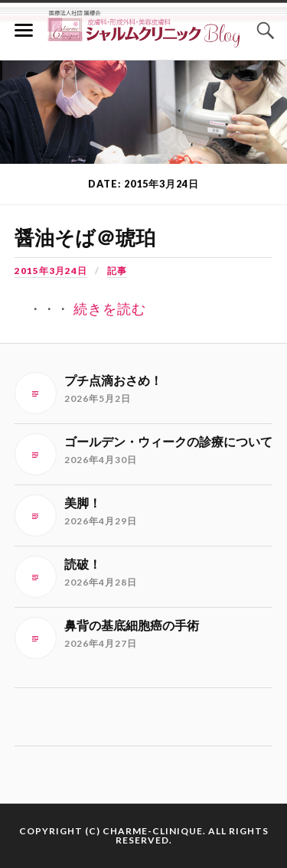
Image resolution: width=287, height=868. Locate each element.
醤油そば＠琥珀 (85, 238)
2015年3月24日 (51, 271)
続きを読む (110, 309)
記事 (117, 271)
